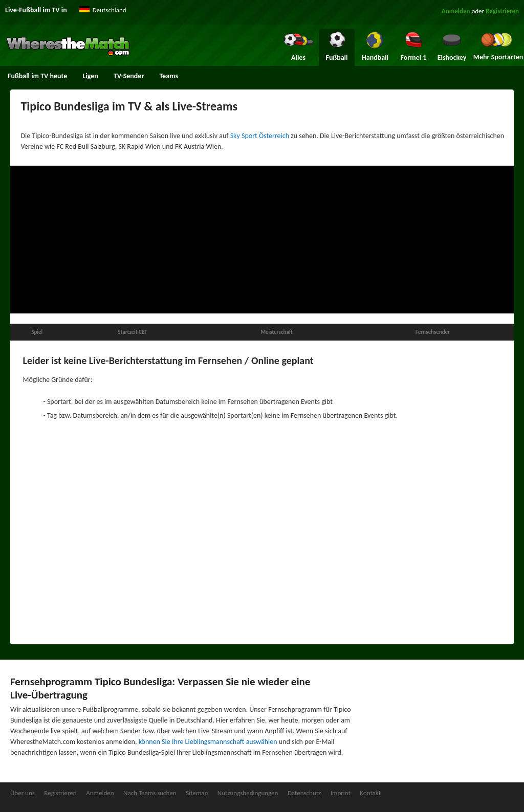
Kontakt (370, 793)
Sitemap (197, 793)
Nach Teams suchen (150, 793)
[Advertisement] (262, 240)
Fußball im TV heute (37, 76)
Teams (169, 76)
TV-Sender (129, 76)
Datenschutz (304, 793)
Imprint (341, 793)
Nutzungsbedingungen (248, 793)
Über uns (23, 793)
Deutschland (110, 10)
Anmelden (456, 11)
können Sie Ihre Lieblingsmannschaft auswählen (208, 742)
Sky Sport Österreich (260, 136)
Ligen (90, 76)
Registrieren (502, 11)
